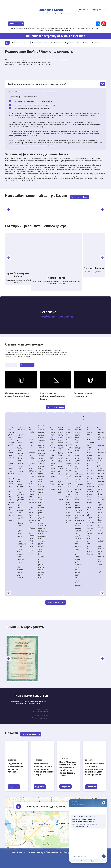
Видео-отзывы (16, 362)
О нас (79, 43)
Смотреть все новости (31, 732)
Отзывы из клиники (40, 362)
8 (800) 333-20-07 (99, 10)
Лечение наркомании (21, 43)
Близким (87, 43)
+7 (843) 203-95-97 (82, 10)
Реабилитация (57, 43)
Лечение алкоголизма (40, 43)
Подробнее (14, 784)
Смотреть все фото (79, 194)
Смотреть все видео (56, 405)
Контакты (96, 43)
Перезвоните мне (24, 24)
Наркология (70, 43)
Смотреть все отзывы (56, 600)
